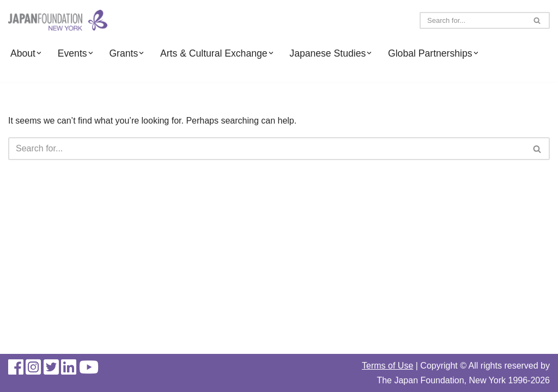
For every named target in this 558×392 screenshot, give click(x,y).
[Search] (472, 20)
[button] (39, 53)
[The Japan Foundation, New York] (58, 20)
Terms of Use (387, 366)
